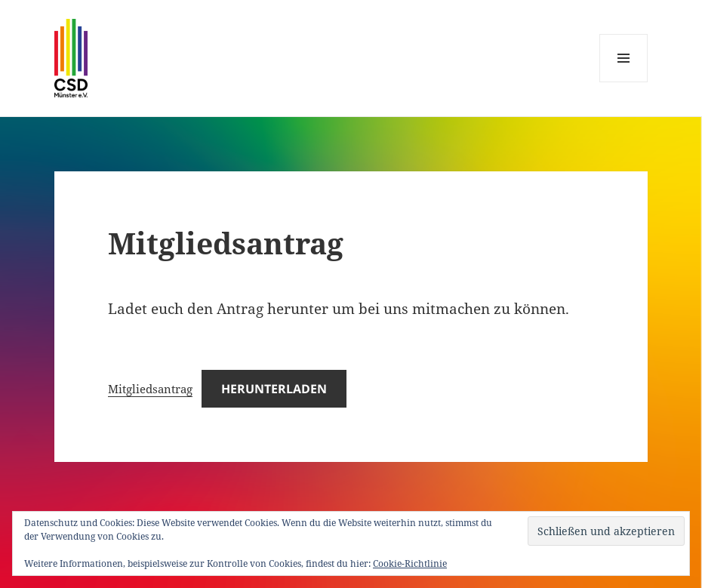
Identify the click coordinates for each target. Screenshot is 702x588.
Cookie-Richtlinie (410, 563)
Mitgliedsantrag (150, 389)
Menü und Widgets (624, 82)
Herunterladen (274, 389)
